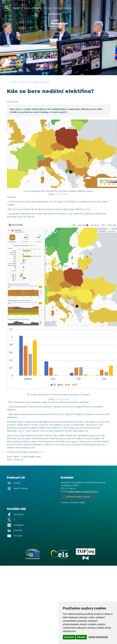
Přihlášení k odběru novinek (78, 497)
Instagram (74, 35)
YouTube (86, 35)
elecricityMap (62, 194)
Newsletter (108, 35)
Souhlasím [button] (69, 637)
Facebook (59, 35)
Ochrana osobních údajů (73, 502)
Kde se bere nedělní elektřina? (35, 82)
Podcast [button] (96, 35)
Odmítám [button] (81, 637)
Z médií (13, 82)
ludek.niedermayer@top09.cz (83, 491)
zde (41, 452)
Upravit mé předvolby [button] (98, 637)
